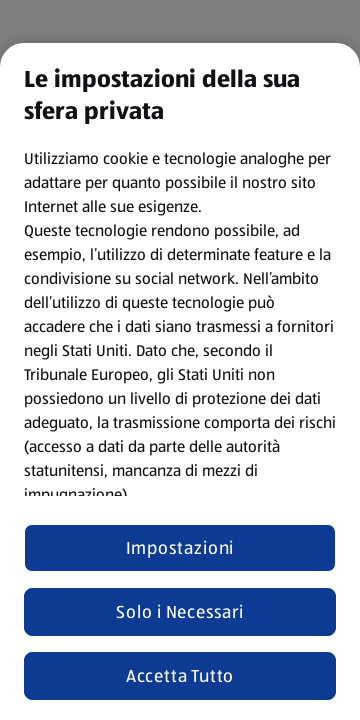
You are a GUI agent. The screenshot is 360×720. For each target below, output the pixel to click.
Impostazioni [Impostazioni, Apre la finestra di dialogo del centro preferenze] (180, 548)
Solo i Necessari (179, 612)
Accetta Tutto (180, 676)
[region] (180, 381)
